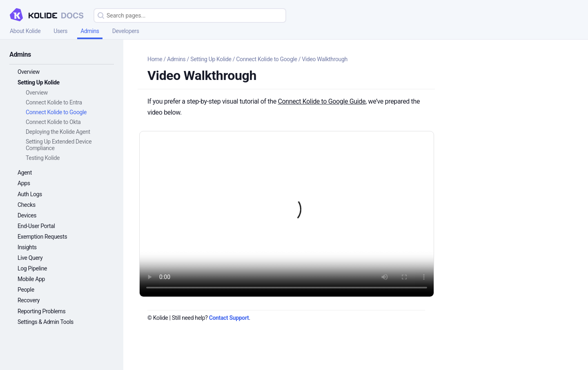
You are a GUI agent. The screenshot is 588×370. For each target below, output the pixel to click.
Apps (24, 183)
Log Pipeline (32, 268)
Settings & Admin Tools (46, 322)
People (26, 290)
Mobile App (31, 279)
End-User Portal (36, 226)
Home (155, 59)
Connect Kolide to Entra (54, 102)
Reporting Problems (41, 311)
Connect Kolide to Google (56, 112)
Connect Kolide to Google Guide (322, 101)
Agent (25, 173)
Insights (27, 247)
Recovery (29, 300)
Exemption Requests (42, 237)
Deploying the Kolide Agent (58, 132)
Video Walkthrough (325, 59)
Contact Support (229, 318)
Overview (29, 72)
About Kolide (25, 31)
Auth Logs (30, 194)
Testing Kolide (43, 158)
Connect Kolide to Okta (53, 122)
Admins (90, 31)
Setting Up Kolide (39, 82)
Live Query (30, 258)
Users (60, 31)
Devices (27, 215)
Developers (126, 31)
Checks (27, 205)
